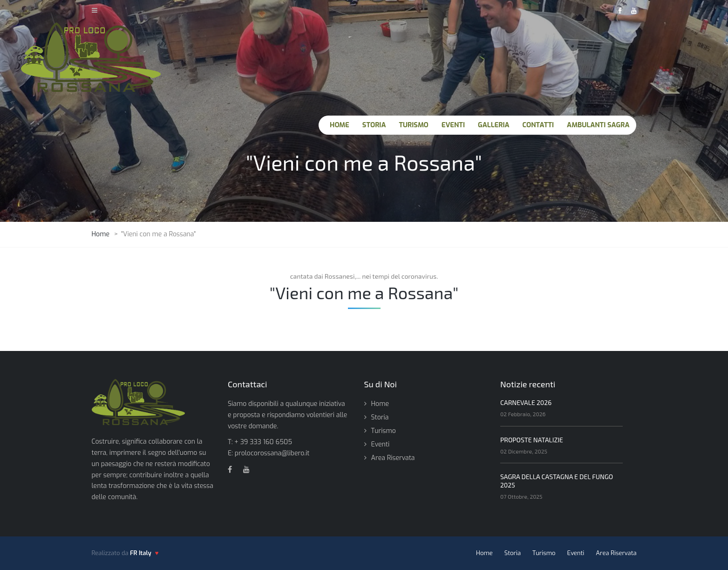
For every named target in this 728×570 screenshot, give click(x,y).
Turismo (384, 431)
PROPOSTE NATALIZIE (532, 440)
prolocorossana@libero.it (272, 453)
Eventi (381, 444)
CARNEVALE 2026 (526, 402)
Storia (380, 417)
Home (380, 404)
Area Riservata (393, 458)
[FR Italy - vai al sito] (144, 553)
